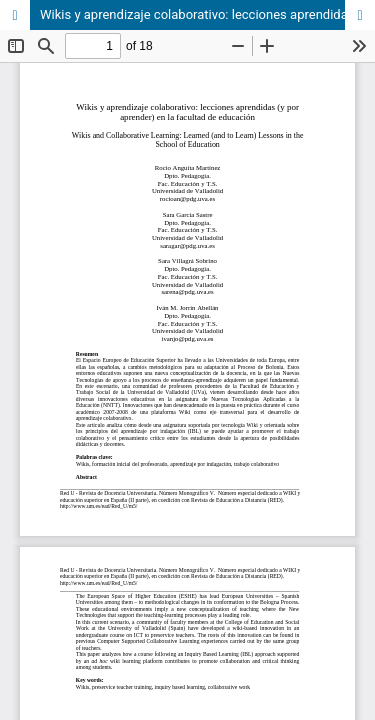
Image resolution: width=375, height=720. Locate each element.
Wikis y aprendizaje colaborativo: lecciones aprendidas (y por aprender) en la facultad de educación (207, 14)
